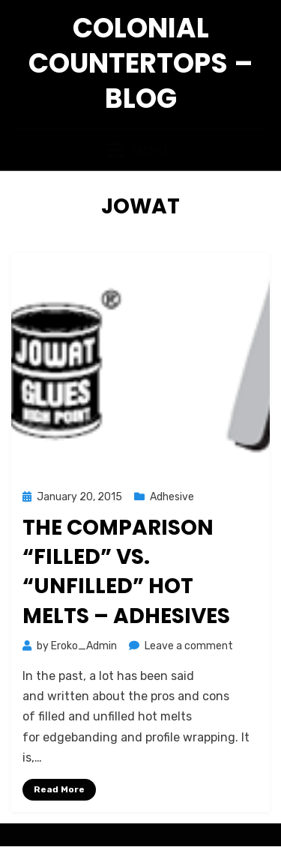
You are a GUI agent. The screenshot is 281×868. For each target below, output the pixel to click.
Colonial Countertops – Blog (141, 63)
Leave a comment (189, 646)
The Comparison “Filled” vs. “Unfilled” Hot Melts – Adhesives (126, 572)
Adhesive (172, 497)
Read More (59, 789)
